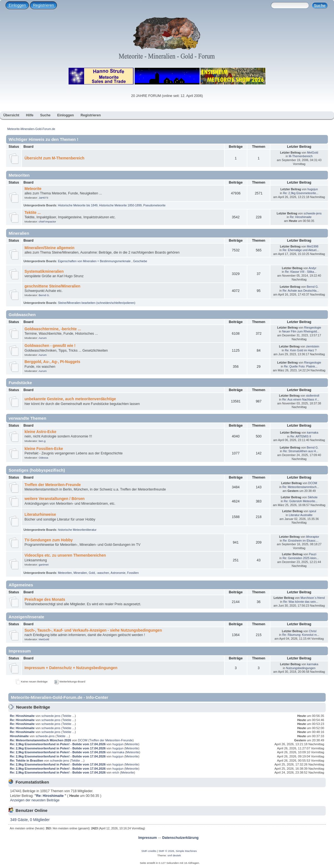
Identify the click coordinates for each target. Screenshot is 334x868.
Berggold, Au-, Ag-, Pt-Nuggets (52, 362)
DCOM (313, 483)
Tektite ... (32, 213)
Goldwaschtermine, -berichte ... (53, 329)
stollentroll (313, 396)
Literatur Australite (301, 515)
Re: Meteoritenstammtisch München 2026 (41, 740)
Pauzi (313, 554)
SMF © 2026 (166, 851)
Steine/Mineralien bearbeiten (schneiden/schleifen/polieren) (97, 303)
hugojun (313, 189)
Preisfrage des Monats (45, 600)
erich (116, 772)
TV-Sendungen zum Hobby (49, 540)
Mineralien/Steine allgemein (49, 248)
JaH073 (43, 198)
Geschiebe (140, 261)
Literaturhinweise (40, 515)
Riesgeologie (312, 327)
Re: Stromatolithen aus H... (301, 451)
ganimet (43, 565)
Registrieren (43, 5)
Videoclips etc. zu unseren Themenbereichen (65, 555)
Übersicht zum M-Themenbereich (54, 158)
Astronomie (118, 573)
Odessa (43, 458)
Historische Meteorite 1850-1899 (120, 205)
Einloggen (17, 5)
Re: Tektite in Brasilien (27, 761)
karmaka (313, 432)
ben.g (42, 441)
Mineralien (80, 573)
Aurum (43, 338)
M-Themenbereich (301, 156)
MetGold (313, 152)
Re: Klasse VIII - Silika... (301, 272)
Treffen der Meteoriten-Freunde (53, 485)
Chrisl (312, 631)
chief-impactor (47, 222)
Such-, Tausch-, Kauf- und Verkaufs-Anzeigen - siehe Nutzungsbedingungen (93, 630)
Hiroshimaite (20, 736)
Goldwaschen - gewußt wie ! (50, 346)
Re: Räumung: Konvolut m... (301, 635)
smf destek (174, 855)
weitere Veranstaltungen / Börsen (55, 499)
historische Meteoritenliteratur (77, 530)
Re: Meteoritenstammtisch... (301, 487)
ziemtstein (313, 346)
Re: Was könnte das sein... (301, 602)
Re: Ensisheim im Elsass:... (301, 541)
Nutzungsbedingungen (301, 668)
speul (312, 511)
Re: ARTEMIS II (301, 436)
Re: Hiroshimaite (301, 217)
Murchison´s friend (312, 598)
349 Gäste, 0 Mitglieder (30, 820)
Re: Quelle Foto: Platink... (301, 366)
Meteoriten (65, 573)
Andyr (313, 268)
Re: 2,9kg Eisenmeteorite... (301, 193)
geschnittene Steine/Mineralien (52, 286)
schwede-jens (313, 213)
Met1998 (312, 246)
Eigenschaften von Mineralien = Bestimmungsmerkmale (95, 261)
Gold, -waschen (99, 573)
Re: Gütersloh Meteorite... (301, 501)
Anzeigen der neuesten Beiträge (35, 800)
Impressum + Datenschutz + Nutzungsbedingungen (71, 668)
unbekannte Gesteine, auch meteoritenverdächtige (70, 399)
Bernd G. (44, 295)
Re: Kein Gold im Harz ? (301, 350)
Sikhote (312, 497)
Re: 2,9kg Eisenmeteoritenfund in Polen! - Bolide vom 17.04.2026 (58, 744)
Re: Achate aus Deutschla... (301, 291)
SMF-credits (149, 851)
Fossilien (133, 573)
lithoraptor (312, 537)
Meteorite (33, 189)
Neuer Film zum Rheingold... (301, 331)
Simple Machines (186, 851)
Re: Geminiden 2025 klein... (301, 558)
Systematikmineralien (44, 272)
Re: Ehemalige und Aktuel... (301, 250)
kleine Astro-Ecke (40, 432)
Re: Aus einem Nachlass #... (301, 399)
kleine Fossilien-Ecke (44, 449)
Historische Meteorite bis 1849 (78, 205)
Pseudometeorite (154, 205)
